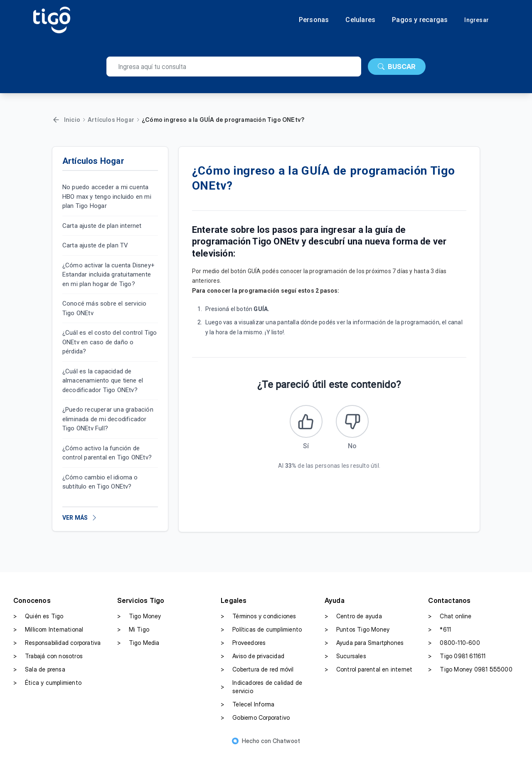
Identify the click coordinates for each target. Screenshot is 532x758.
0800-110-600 (454, 647)
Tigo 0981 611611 (457, 661)
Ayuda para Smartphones (364, 647)
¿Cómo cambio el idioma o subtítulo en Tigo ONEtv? (100, 482)
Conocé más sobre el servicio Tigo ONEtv (105, 308)
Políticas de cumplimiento (261, 634)
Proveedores (243, 647)
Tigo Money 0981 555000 (470, 674)
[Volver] (56, 120)
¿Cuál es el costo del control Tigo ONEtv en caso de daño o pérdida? (110, 342)
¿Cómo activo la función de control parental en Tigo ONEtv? (107, 453)
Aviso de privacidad (252, 661)
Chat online (450, 621)
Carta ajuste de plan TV (95, 245)
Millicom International (48, 634)
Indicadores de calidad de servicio (261, 691)
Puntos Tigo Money (357, 634)
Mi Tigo (133, 634)
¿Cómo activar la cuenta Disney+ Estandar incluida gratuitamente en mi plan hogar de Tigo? (108, 275)
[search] (234, 67)
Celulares (360, 20)
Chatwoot (287, 745)
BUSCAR (397, 67)
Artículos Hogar (111, 120)
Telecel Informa (248, 709)
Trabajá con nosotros (48, 661)
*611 (440, 634)
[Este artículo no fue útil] (355, 424)
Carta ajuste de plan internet (102, 226)
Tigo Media (138, 647)
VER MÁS (80, 518)
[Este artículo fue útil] (304, 424)
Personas (314, 20)
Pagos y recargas (420, 20)
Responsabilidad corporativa (57, 647)
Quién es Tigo (38, 621)
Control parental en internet (369, 674)
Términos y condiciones (258, 621)
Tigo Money (139, 621)
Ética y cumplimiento (47, 687)
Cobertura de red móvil (257, 674)
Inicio (72, 120)
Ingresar (477, 20)
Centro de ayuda (353, 621)
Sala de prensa (39, 674)
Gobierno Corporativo (255, 722)
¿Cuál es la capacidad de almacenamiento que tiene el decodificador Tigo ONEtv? (103, 381)
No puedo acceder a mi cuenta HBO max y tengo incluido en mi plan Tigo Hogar (107, 196)
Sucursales (345, 661)
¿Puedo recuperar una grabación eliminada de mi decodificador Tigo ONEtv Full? (108, 419)
